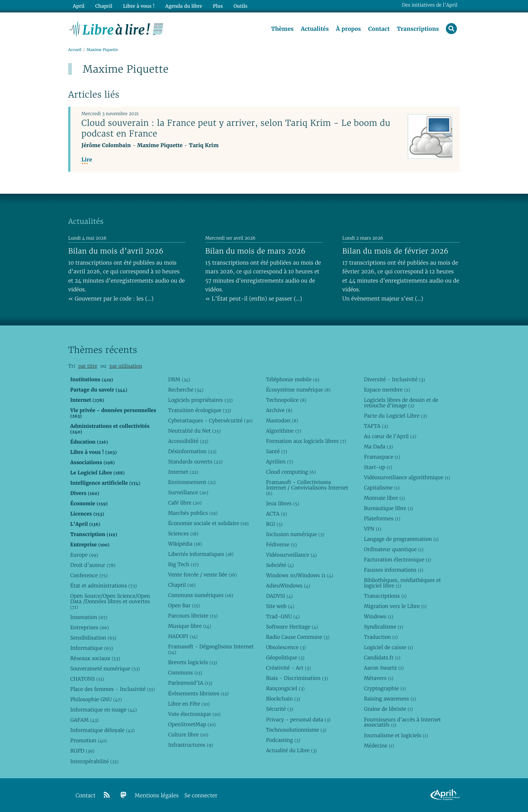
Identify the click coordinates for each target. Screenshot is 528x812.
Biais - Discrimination (297, 678)
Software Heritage (292, 627)
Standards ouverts (195, 462)
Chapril (182, 585)
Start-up (378, 467)
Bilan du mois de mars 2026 (256, 251)
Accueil (75, 50)
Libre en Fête (189, 704)
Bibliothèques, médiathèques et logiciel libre (402, 583)
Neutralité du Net (194, 431)
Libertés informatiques (201, 554)
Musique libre (190, 626)
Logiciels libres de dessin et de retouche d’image (401, 403)
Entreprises (89, 627)
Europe (84, 555)
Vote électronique (194, 714)
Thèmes (282, 29)
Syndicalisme (383, 627)
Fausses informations (393, 570)
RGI (274, 524)
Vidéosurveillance (291, 555)
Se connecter (201, 796)
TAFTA (376, 426)
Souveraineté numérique (105, 669)
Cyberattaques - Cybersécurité (210, 420)
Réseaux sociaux (95, 658)
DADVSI (279, 596)
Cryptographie (385, 688)
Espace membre (387, 390)
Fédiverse (281, 545)
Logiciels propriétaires (200, 400)
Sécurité (279, 709)
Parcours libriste (193, 616)
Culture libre (188, 735)
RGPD (82, 751)
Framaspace (382, 457)
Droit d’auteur (93, 565)
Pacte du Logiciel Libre (395, 416)
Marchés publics (193, 513)
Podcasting (283, 740)
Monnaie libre (384, 498)
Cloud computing (291, 472)
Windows (378, 616)
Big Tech (183, 564)
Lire (87, 160)
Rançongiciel (285, 688)
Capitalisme (382, 488)
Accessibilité (188, 441)
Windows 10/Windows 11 (299, 575)
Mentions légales (157, 796)
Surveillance (188, 492)
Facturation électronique (397, 560)
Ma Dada (378, 447)
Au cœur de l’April (390, 436)
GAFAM (84, 720)
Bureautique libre (388, 508)
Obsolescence (286, 647)
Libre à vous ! (139, 6)
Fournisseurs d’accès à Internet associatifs (402, 722)
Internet (183, 472)
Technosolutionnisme (296, 730)
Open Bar (184, 605)
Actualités (315, 29)
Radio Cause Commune (298, 637)
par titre (88, 366)
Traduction (381, 637)
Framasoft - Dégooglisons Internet (211, 649)
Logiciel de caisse (388, 647)
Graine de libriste (388, 709)
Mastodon (282, 420)
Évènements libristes (198, 693)
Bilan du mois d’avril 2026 (116, 251)
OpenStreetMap (192, 724)
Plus (218, 6)
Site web (280, 606)
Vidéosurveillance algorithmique (407, 477)
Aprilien (279, 462)
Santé (276, 451)
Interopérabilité (94, 761)
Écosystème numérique (298, 390)
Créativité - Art (288, 668)
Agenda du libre (183, 6)
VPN (372, 529)
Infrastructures (190, 745)
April (79, 6)
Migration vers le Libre (395, 606)
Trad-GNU (283, 616)
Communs (185, 673)
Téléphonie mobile (292, 379)
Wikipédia (185, 544)
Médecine (379, 746)
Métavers (378, 678)
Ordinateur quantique (393, 549)
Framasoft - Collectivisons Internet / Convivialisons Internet (307, 488)
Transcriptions (418, 29)
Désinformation (192, 451)
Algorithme (283, 431)
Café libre (185, 503)
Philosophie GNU (96, 699)
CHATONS (87, 679)
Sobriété (280, 565)
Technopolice (286, 400)
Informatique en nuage (103, 710)
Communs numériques (200, 595)
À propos (348, 29)
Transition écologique (199, 410)
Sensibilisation (93, 638)
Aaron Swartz (384, 668)
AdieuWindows (288, 586)
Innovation (89, 617)
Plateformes (382, 518)
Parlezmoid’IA (190, 683)
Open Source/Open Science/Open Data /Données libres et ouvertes (110, 601)
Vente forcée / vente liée (202, 575)
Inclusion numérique (295, 534)
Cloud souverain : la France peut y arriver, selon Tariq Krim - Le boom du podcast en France (236, 128)
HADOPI (183, 636)
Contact (379, 29)
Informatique (91, 648)
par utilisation (126, 366)
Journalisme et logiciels (396, 735)
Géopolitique (285, 658)
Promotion (88, 740)
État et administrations (103, 586)
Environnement (192, 482)
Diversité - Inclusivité (394, 379)
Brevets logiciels (192, 662)
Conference (89, 575)
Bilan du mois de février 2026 (396, 251)
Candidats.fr (382, 658)
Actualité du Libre (291, 750)
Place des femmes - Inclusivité (112, 689)
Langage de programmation (401, 539)
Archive (279, 410)
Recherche (186, 390)
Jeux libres (283, 503)
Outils (241, 6)
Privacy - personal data (298, 720)
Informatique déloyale (102, 730)
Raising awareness (390, 699)
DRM (179, 379)
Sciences (183, 534)
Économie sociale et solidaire (208, 523)
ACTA (276, 514)
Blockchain (283, 699)
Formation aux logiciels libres (306, 441)
